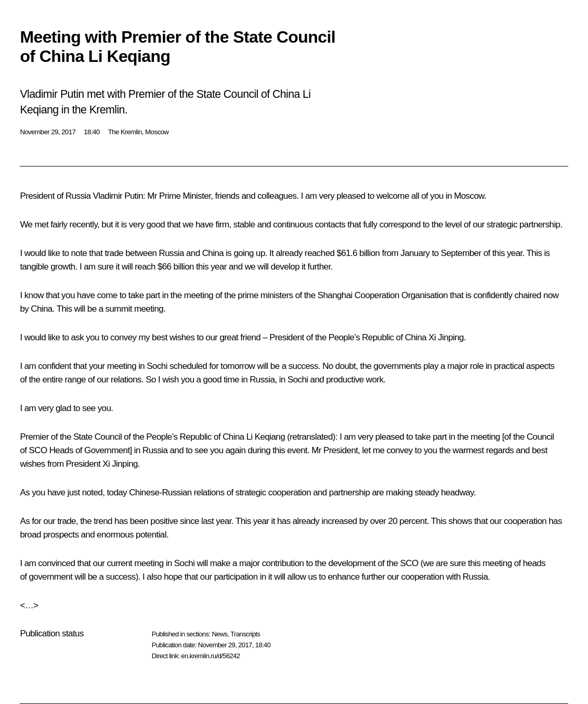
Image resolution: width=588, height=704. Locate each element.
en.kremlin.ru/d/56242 (210, 656)
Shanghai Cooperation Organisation (383, 295)
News (219, 634)
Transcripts (245, 634)
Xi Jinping (446, 337)
